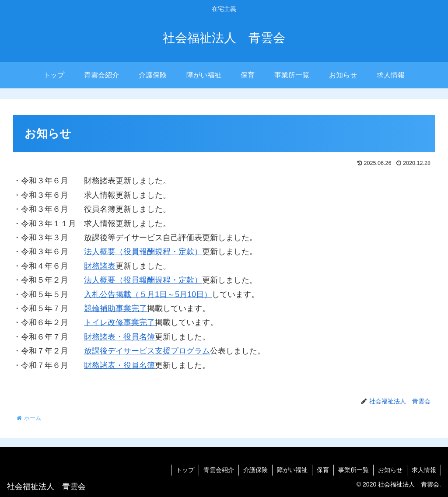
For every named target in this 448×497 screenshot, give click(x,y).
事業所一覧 (353, 470)
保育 (323, 470)
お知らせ (390, 470)
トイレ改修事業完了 (119, 322)
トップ (185, 470)
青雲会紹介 (219, 470)
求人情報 (424, 470)
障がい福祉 (292, 470)
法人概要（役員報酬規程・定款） (143, 252)
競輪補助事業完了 (115, 308)
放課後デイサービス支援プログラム (147, 351)
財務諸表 (100, 266)
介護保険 (255, 470)
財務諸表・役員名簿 (119, 337)
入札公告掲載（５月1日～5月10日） (148, 294)
